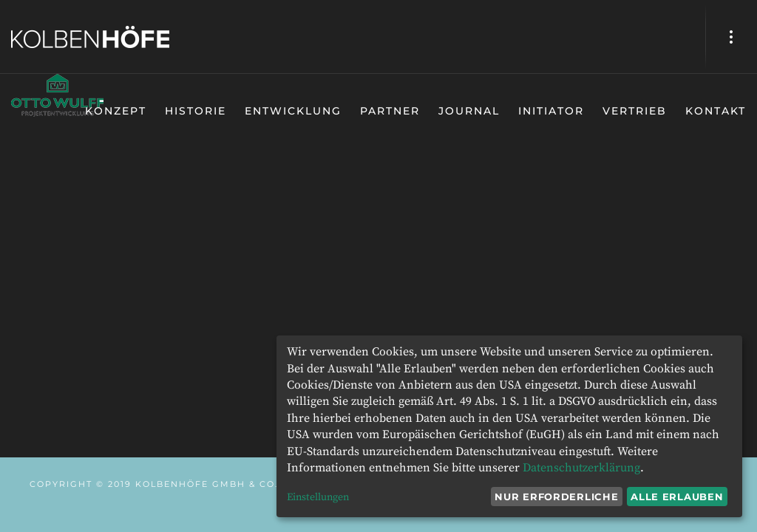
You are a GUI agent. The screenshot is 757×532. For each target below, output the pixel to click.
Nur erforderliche (556, 497)
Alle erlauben (677, 497)
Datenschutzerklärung (581, 468)
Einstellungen (318, 497)
